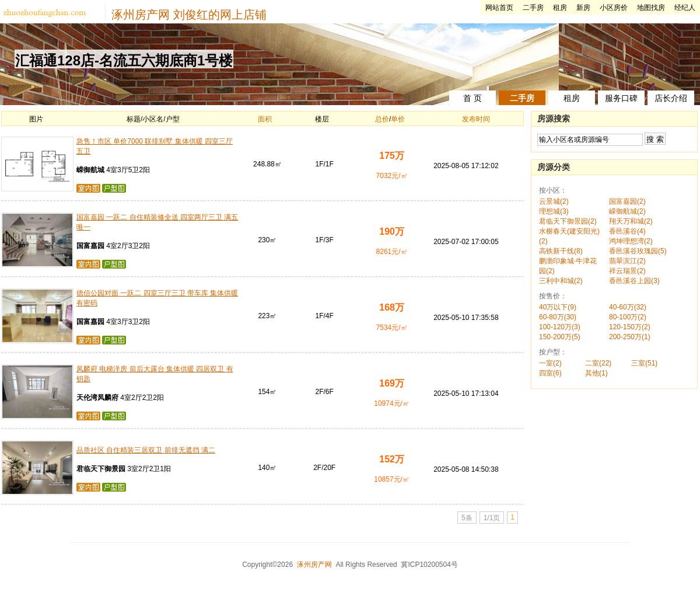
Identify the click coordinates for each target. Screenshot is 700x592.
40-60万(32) (628, 307)
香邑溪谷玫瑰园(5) (638, 251)
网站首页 (499, 8)
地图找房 (651, 8)
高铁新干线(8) (561, 251)
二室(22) (598, 363)
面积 (265, 119)
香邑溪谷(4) (627, 231)
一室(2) (550, 363)
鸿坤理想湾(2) (631, 241)
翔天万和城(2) (631, 221)
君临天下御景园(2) (568, 221)
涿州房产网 (141, 15)
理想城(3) (554, 211)
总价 (382, 119)
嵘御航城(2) (627, 211)
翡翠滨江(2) (627, 261)
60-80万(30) (558, 317)
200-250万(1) (630, 337)
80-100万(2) (628, 317)
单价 (398, 119)
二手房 (533, 8)
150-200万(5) (560, 337)
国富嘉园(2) (627, 201)
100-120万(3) (560, 327)
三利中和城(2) (561, 281)
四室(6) (550, 373)
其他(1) (596, 373)
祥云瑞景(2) (627, 271)
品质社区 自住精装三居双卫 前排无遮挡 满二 (146, 450)
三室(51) (644, 363)
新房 (583, 8)
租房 (560, 8)
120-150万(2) (630, 327)
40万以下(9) (558, 307)
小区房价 (614, 8)
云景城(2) (554, 201)
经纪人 (685, 8)
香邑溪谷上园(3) (634, 281)
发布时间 (476, 119)
